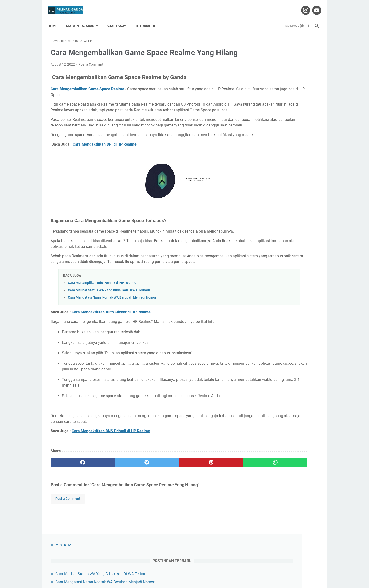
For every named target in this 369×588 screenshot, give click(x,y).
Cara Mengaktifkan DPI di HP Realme (105, 169)
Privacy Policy (210, 571)
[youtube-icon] (313, 6)
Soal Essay (119, 19)
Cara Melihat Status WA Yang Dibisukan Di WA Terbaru (109, 326)
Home (55, 19)
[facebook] (73, 498)
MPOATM (260, 40)
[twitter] (118, 498)
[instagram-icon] (302, 6)
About (154, 571)
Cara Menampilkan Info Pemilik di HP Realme (102, 318)
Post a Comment (91, 72)
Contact (169, 571)
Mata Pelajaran (83, 19)
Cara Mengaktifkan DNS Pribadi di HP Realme (111, 467)
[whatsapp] (208, 498)
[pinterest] (163, 498)
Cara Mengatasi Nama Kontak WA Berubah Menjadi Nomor (112, 333)
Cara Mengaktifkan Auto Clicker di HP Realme (111, 348)
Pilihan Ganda (191, 581)
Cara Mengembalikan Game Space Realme (87, 96)
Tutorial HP (149, 19)
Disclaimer (187, 571)
